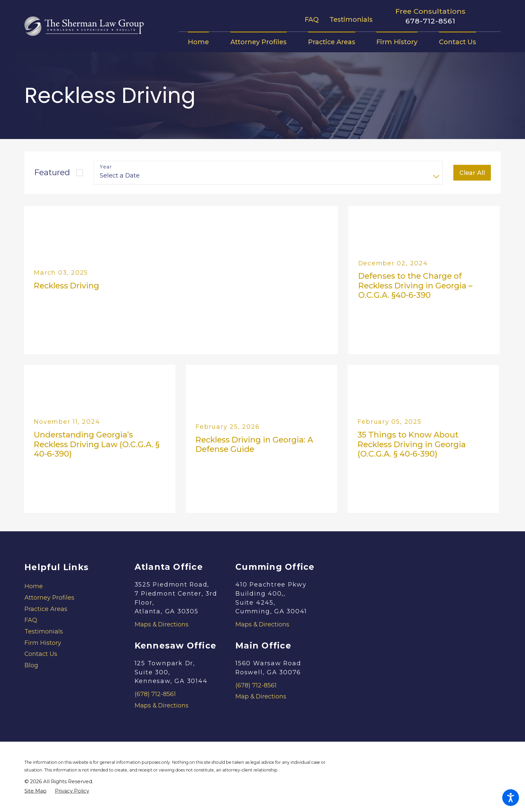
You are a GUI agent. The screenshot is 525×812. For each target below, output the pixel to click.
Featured (52, 172)
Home (34, 586)
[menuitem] (204, 42)
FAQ (312, 19)
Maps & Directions (162, 624)
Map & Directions (261, 696)
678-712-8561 (431, 21)
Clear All (472, 173)
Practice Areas (46, 609)
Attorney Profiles (49, 597)
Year (106, 167)
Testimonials (351, 19)
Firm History (43, 643)
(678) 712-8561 (155, 694)
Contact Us (41, 654)
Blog (31, 665)
